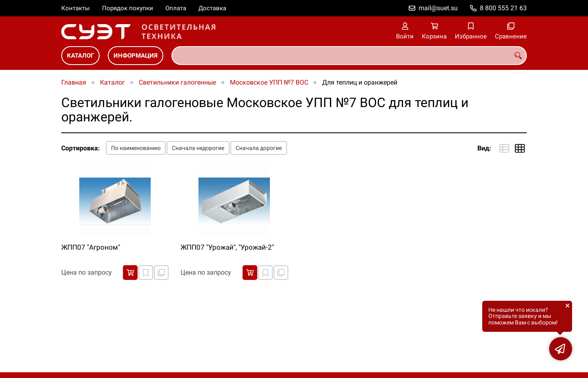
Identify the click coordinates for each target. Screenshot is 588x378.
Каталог (80, 56)
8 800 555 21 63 (503, 8)
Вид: (484, 148)
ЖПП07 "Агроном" (91, 247)
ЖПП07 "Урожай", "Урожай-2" (227, 247)
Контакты (76, 8)
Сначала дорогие (259, 148)
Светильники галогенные (177, 82)
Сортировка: (81, 148)
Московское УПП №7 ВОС (269, 82)
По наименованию (136, 148)
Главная (74, 82)
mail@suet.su (438, 8)
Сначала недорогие (198, 148)
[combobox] (349, 56)
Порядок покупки (128, 8)
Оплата (176, 8)
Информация (136, 56)
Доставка (212, 8)
